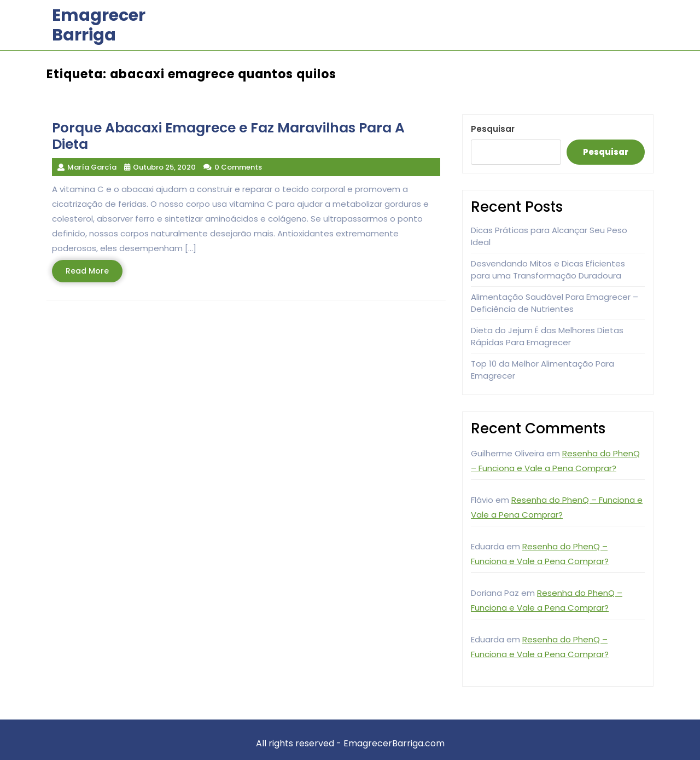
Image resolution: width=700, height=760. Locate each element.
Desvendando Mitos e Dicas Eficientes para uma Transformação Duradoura (548, 270)
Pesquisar (493, 129)
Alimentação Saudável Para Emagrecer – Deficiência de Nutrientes (555, 303)
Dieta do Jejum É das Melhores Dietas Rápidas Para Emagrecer (547, 337)
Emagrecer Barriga (99, 25)
